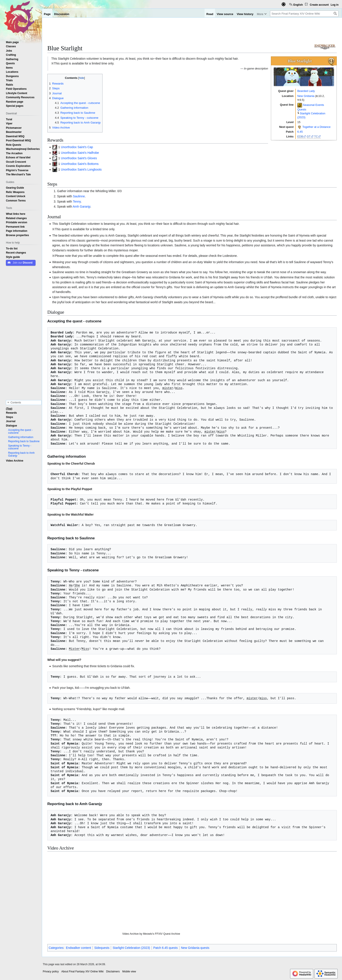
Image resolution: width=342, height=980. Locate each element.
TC (316, 136)
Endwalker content (78, 948)
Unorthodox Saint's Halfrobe (80, 153)
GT (309, 136)
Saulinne (79, 196)
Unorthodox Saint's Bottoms (80, 164)
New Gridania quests (195, 948)
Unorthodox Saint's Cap (77, 147)
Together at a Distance (316, 127)
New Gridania (306, 96)
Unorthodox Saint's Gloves (79, 158)
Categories (56, 948)
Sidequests (102, 948)
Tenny (77, 201)
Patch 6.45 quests (166, 948)
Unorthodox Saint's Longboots (81, 169)
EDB (300, 136)
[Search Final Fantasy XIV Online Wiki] (304, 14)
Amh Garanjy (81, 206)
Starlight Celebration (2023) (131, 948)
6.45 (300, 132)
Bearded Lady (306, 91)
